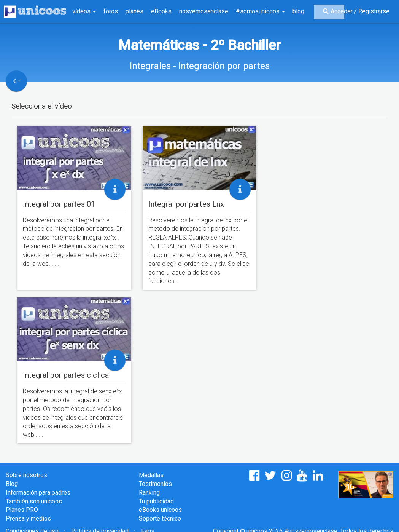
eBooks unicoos (160, 510)
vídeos (84, 11)
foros (111, 11)
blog (298, 11)
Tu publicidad (156, 501)
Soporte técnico (160, 518)
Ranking (149, 493)
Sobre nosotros (26, 475)
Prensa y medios (28, 518)
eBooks (161, 11)
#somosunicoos (260, 11)
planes (134, 11)
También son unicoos (34, 501)
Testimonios (155, 484)
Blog (12, 484)
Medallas (151, 475)
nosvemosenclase (204, 11)
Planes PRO (22, 510)
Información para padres (38, 493)
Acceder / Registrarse (360, 11)
